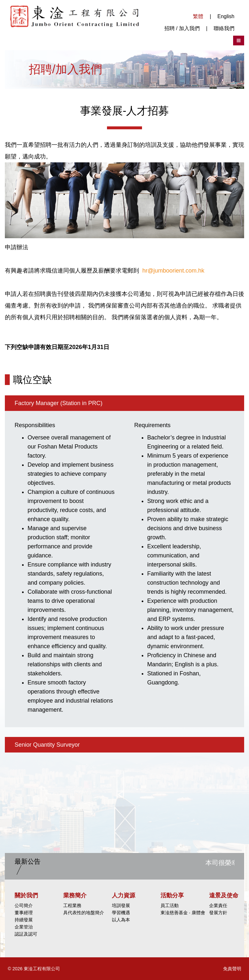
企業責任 (218, 905)
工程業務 (72, 905)
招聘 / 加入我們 (182, 28)
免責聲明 (232, 969)
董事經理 (24, 913)
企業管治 (24, 927)
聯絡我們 (224, 28)
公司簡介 (24, 905)
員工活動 (170, 905)
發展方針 (218, 913)
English (226, 16)
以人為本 (121, 920)
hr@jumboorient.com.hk (173, 271)
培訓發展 (121, 905)
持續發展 (24, 920)
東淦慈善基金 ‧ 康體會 (183, 913)
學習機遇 (121, 913)
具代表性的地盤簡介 (84, 913)
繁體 (198, 16)
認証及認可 (26, 934)
